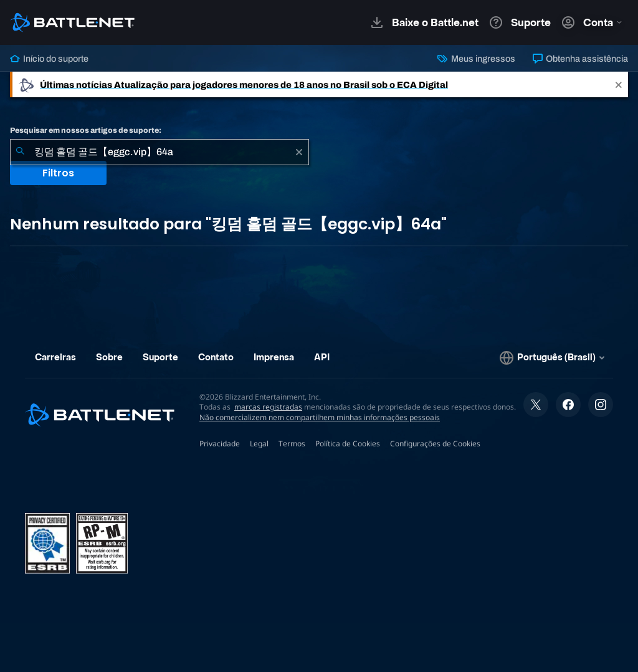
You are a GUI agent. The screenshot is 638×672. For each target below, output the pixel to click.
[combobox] (159, 152)
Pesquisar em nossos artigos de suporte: (86, 130)
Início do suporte (49, 59)
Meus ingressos (476, 59)
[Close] (619, 84)
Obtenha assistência (580, 59)
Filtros (58, 173)
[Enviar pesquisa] (20, 152)
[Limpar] (299, 152)
